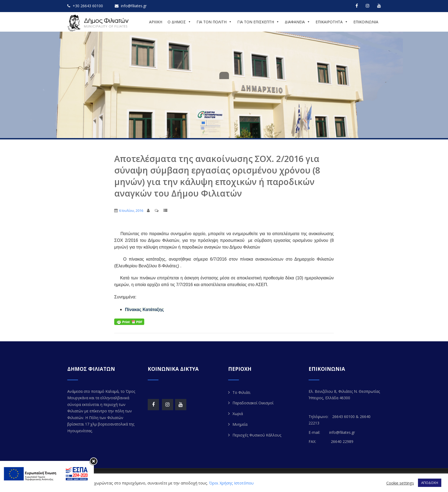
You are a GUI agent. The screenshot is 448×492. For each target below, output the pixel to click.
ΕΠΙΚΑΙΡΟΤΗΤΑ (332, 22)
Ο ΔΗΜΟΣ (179, 22)
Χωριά (238, 414)
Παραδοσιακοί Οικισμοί (253, 403)
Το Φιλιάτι (241, 392)
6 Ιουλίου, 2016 (131, 210)
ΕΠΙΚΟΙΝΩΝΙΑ (366, 22)
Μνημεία (240, 424)
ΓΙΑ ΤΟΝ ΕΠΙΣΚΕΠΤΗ (258, 22)
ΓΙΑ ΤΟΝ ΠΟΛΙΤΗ (214, 22)
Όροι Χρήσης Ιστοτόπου (231, 483)
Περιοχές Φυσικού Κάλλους (257, 435)
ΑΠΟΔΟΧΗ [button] (430, 483)
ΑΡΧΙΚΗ (156, 22)
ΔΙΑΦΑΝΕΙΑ (297, 22)
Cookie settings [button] (400, 483)
